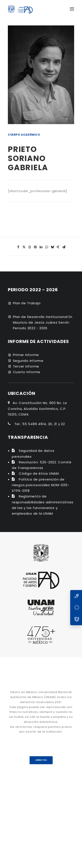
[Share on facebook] (18, 247)
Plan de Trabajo (27, 303)
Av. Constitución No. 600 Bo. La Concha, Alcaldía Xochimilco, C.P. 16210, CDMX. (37, 409)
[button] (72, 9)
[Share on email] (64, 247)
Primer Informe (26, 355)
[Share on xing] (58, 247)
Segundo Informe (28, 361)
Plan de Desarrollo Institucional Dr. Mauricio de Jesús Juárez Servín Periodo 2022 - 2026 (43, 323)
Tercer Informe (26, 366)
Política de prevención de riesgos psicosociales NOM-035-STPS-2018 (41, 485)
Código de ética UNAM (39, 473)
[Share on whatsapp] (47, 247)
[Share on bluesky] (52, 247)
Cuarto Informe (27, 372)
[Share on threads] (30, 247)
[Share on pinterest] (35, 247)
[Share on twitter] (24, 247)
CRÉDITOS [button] (41, 760)
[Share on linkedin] (41, 247)
